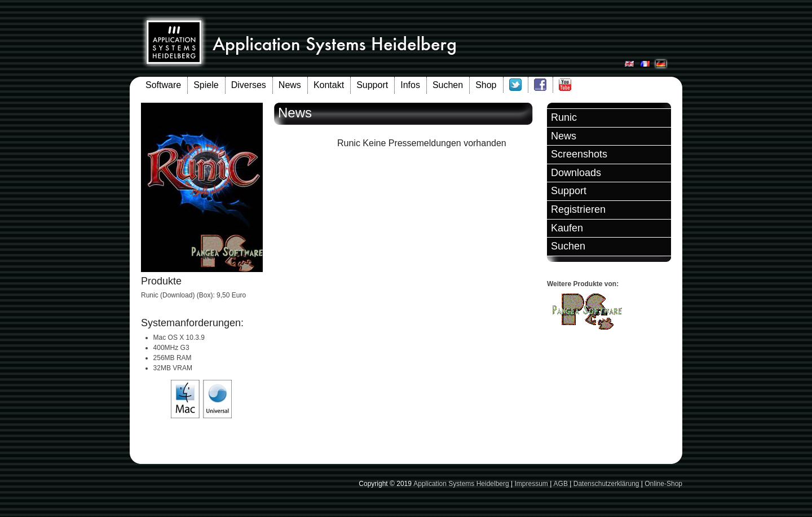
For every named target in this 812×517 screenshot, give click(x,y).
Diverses (249, 85)
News (290, 85)
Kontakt (329, 85)
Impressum (531, 484)
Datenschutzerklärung (606, 484)
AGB (561, 484)
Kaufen (567, 228)
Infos (410, 85)
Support (372, 85)
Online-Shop (663, 484)
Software (163, 85)
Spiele (206, 85)
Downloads (576, 173)
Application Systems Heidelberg (461, 484)
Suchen (448, 85)
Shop (486, 85)
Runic (564, 117)
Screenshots (579, 154)
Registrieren (578, 209)
